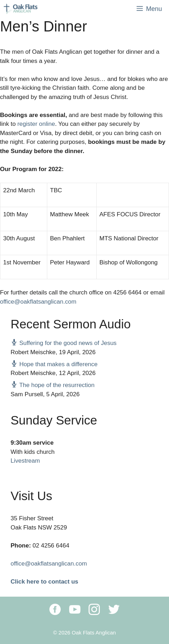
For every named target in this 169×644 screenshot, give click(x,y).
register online (36, 124)
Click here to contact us (44, 582)
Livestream (25, 461)
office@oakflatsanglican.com (38, 302)
